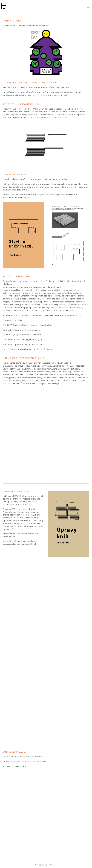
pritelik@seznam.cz (72, 315)
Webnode (54, 865)
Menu (88, 7)
